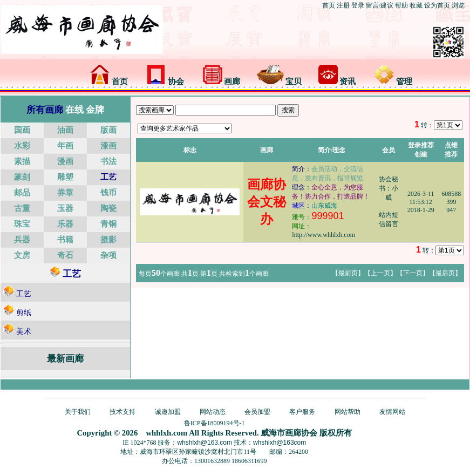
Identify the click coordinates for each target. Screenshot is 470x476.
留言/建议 (380, 5)
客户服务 (302, 412)
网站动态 (213, 412)
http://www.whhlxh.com (323, 235)
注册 (343, 5)
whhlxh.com (166, 433)
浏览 (458, 5)
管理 (393, 81)
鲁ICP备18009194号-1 (214, 423)
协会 (165, 81)
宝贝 (280, 81)
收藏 (416, 5)
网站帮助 (348, 412)
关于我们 (78, 412)
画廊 (222, 81)
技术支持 (122, 412)
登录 (358, 5)
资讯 (337, 81)
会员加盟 (257, 412)
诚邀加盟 (168, 412)
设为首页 (437, 5)
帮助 (401, 5)
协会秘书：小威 (389, 188)
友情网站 (392, 412)
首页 (329, 5)
